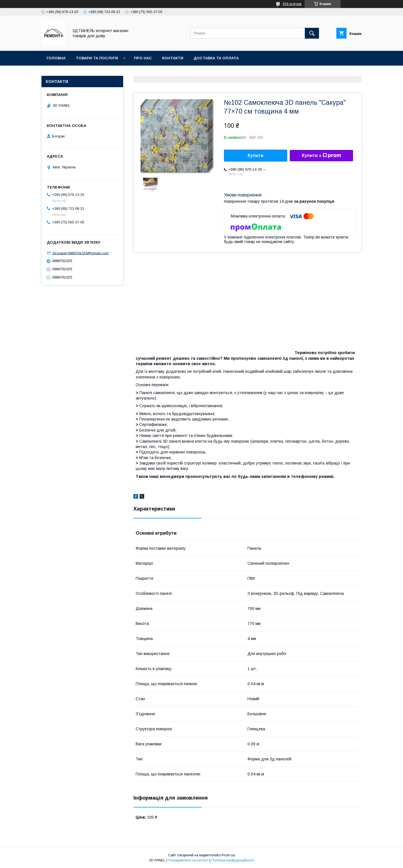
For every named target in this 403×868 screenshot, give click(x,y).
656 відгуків (292, 4)
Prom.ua (228, 855)
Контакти (173, 58)
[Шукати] (312, 33)
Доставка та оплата (216, 58)
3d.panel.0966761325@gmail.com (80, 253)
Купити (256, 155)
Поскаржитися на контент (188, 860)
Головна (56, 58)
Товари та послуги (97, 58)
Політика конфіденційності (233, 860)
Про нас (143, 58)
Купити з (321, 156)
